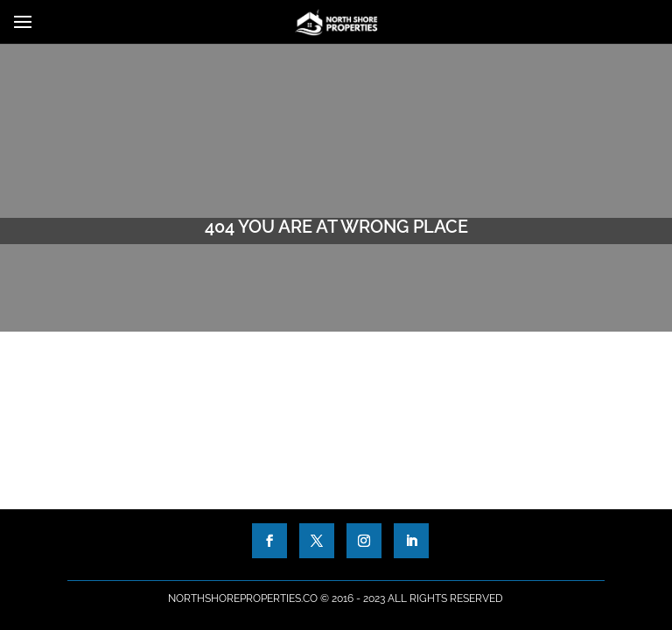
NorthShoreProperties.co (243, 598)
